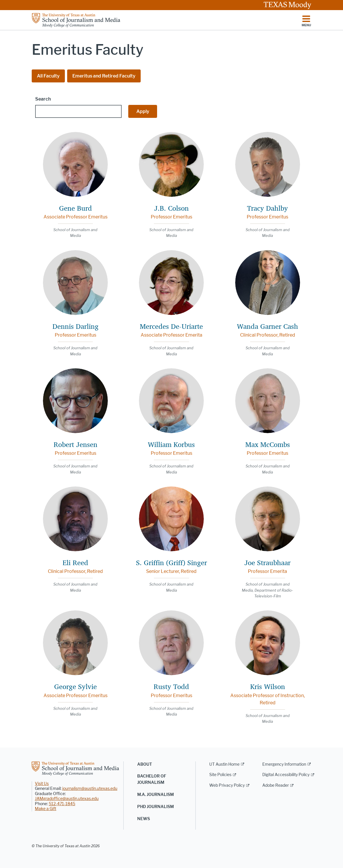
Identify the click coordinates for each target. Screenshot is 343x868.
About (145, 764)
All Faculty (48, 76)
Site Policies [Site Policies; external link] (220, 775)
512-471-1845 (62, 804)
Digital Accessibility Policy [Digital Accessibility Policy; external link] (286, 775)
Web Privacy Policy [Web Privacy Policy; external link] (227, 785)
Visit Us (42, 784)
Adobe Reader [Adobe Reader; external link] (276, 785)
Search (43, 99)
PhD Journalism (156, 807)
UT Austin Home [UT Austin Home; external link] (224, 764)
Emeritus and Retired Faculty (104, 76)
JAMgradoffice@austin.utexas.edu (67, 799)
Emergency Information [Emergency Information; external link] (284, 764)
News (144, 819)
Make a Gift (46, 809)
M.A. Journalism (156, 795)
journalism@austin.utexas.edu (90, 789)
